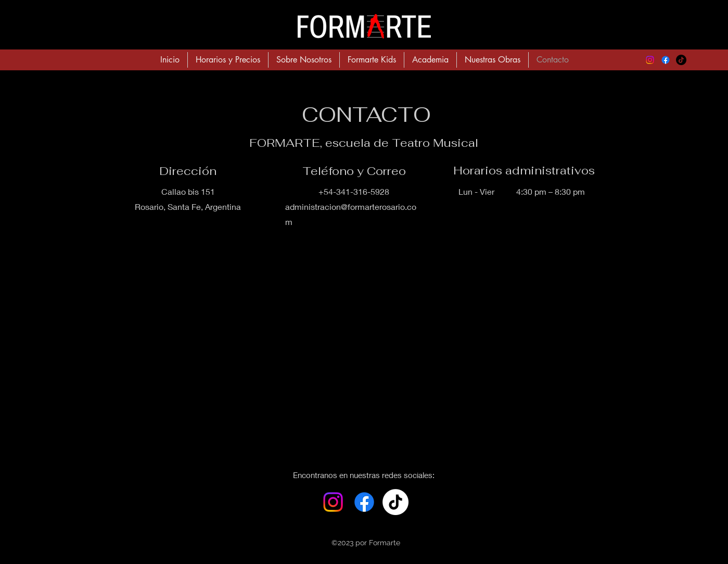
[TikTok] (681, 60)
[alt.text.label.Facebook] (666, 60)
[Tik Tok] (395, 502)
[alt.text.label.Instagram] (650, 60)
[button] (430, 60)
